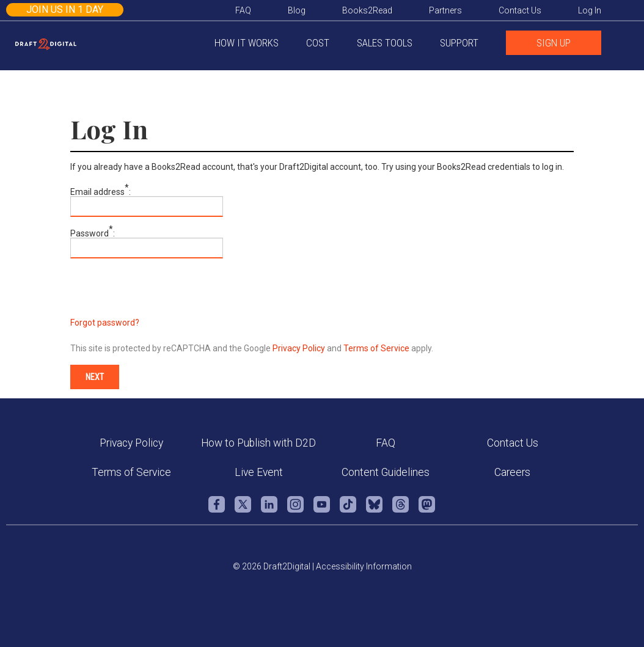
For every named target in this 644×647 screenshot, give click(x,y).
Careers (512, 472)
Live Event (259, 472)
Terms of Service (376, 348)
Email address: (101, 192)
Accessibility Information (364, 566)
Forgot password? (105, 323)
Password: (93, 233)
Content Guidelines (386, 472)
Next (95, 377)
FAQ (386, 443)
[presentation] (163, 294)
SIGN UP (554, 43)
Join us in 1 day (65, 9)
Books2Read (367, 10)
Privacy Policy (299, 348)
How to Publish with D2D (258, 443)
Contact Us (513, 443)
